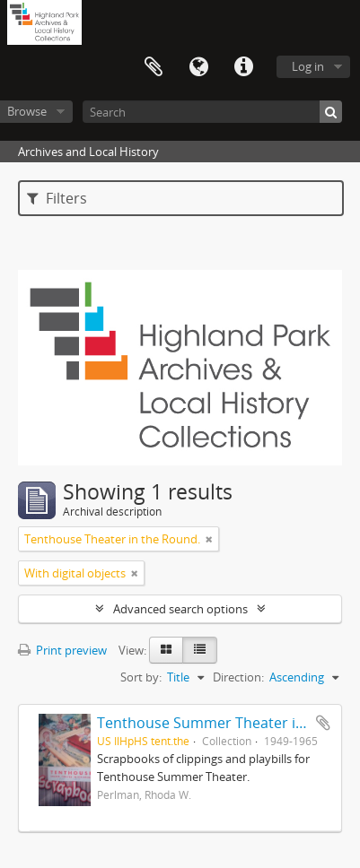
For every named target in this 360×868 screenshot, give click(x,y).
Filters (57, 198)
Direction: (238, 677)
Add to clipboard (323, 723)
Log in (308, 66)
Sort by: (141, 677)
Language (198, 67)
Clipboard (154, 67)
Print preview (62, 650)
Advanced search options (180, 609)
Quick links (243, 67)
